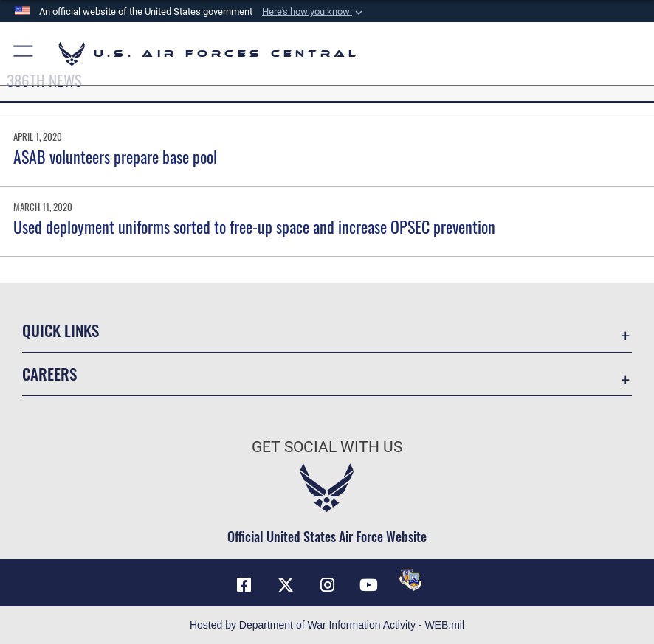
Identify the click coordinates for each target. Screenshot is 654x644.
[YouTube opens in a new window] (368, 585)
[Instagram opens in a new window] (327, 585)
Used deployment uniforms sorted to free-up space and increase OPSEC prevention (254, 226)
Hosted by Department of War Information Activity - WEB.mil (327, 625)
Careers (49, 374)
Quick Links (61, 330)
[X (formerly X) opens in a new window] (286, 585)
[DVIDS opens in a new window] (410, 580)
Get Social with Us (327, 447)
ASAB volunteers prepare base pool (115, 156)
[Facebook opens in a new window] (244, 585)
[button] (314, 12)
